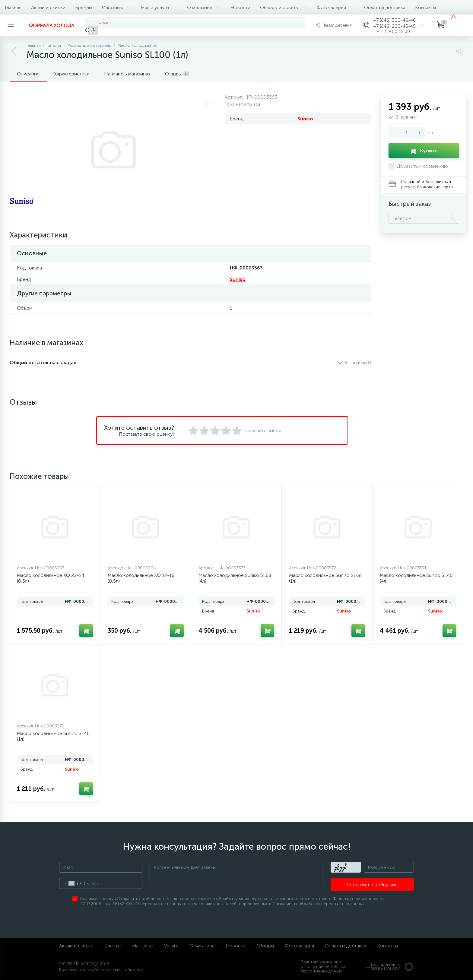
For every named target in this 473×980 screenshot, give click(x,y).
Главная (13, 7)
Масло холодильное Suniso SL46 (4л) (416, 578)
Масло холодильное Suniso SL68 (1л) (325, 578)
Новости (240, 7)
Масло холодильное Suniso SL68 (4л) (235, 578)
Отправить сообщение (372, 885)
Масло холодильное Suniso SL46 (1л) (53, 736)
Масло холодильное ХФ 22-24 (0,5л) (51, 578)
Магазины (116, 7)
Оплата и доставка (385, 7)
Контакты (425, 7)
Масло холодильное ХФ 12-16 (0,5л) (141, 578)
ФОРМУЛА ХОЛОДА (52, 25)
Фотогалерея (336, 7)
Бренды (84, 7)
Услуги (171, 946)
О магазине (204, 7)
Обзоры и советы (284, 7)
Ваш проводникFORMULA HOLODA (390, 967)
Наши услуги (159, 7)
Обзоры (265, 946)
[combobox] (70, 883)
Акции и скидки (48, 7)
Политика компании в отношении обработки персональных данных (323, 967)
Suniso (305, 119)
